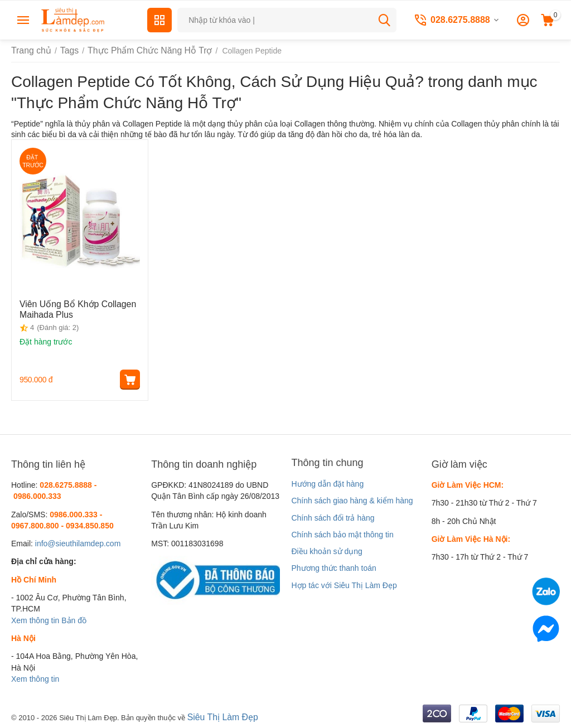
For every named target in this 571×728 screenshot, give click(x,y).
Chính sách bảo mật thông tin (342, 535)
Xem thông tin (35, 620)
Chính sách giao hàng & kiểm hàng (352, 501)
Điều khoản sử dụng (326, 551)
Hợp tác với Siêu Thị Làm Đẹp (344, 585)
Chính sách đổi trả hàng (333, 518)
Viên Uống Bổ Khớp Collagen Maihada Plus (71, 308)
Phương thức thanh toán (333, 568)
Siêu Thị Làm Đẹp (219, 716)
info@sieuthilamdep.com (78, 543)
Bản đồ (74, 620)
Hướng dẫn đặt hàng (327, 484)
